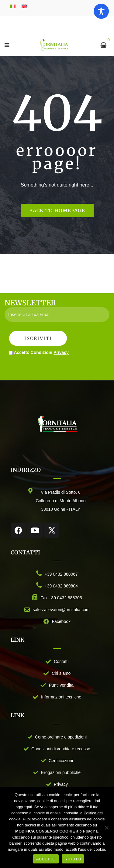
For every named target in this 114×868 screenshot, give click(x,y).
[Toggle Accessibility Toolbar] (101, 11)
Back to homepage (57, 210)
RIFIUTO (73, 859)
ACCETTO (46, 859)
